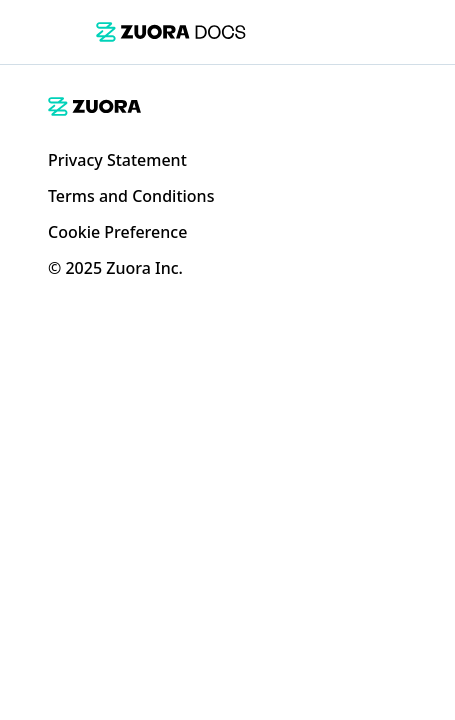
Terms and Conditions (131, 196)
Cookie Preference (117, 232)
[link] (171, 31)
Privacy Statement (117, 160)
